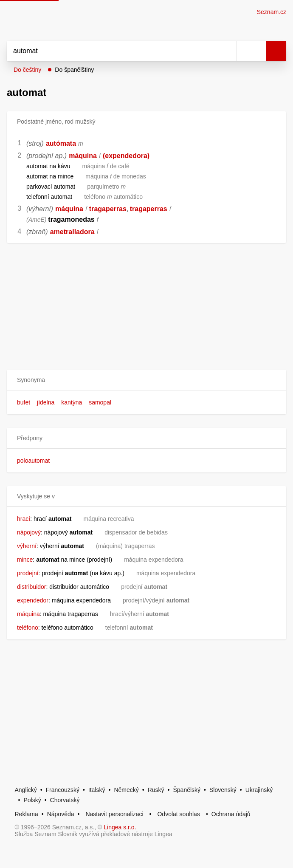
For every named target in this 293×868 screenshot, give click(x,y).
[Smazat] (227, 51)
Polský (32, 800)
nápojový (29, 532)
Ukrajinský (259, 790)
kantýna (72, 402)
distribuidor (31, 587)
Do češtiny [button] (27, 70)
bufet (24, 402)
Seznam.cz (272, 12)
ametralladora (72, 232)
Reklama (27, 814)
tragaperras (108, 209)
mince (25, 560)
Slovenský (223, 790)
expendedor (33, 600)
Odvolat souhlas (178, 814)
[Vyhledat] (112, 51)
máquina (83, 156)
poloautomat (33, 461)
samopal (100, 402)
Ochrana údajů (231, 814)
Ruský (156, 790)
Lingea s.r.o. (120, 827)
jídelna (46, 402)
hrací (24, 519)
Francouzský (63, 790)
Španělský (187, 790)
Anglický (26, 790)
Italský (97, 790)
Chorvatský (65, 800)
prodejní (28, 573)
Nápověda (61, 814)
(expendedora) (126, 156)
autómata (61, 143)
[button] (146, 380)
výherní (27, 546)
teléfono (28, 628)
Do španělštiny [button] (74, 70)
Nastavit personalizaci (114, 814)
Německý (126, 790)
